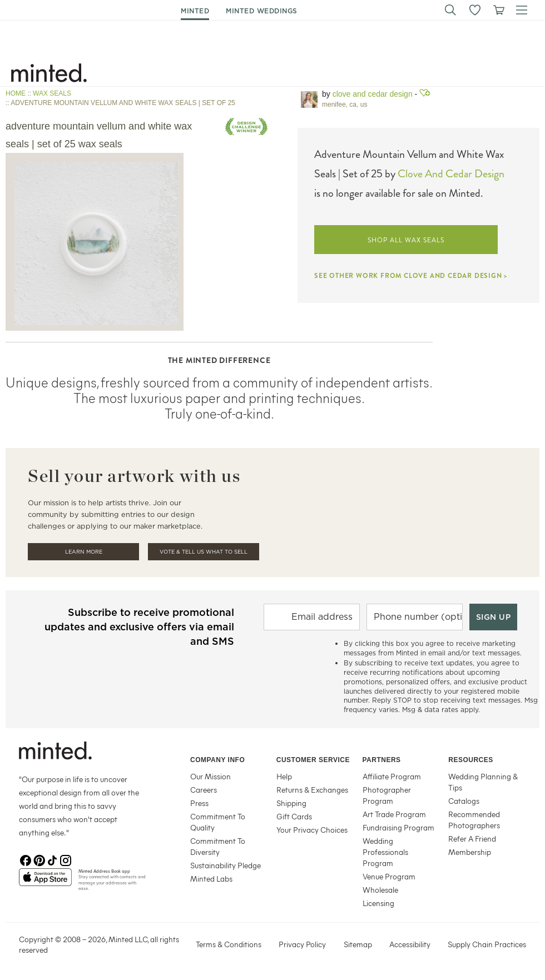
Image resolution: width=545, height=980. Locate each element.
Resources (471, 760)
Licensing (378, 903)
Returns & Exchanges (312, 790)
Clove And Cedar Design (451, 174)
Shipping (291, 803)
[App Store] (45, 882)
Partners (382, 760)
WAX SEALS (52, 93)
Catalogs (464, 801)
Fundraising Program (398, 827)
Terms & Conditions (229, 944)
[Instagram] (66, 859)
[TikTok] (52, 859)
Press (199, 803)
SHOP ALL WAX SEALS (406, 240)
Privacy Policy (302, 944)
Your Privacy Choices (312, 830)
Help (284, 776)
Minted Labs (211, 879)
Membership (470, 852)
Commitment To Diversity (218, 846)
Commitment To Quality (218, 822)
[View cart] (498, 10)
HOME (16, 93)
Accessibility (410, 944)
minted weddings (262, 11)
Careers (204, 790)
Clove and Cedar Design (373, 94)
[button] (450, 10)
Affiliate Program (392, 776)
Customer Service (313, 760)
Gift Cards (294, 816)
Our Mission (210, 776)
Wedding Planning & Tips (483, 782)
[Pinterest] (39, 859)
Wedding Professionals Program (385, 852)
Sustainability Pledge (226, 865)
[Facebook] (26, 859)
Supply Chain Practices (487, 944)
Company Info (217, 760)
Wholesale (380, 890)
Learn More (84, 552)
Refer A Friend (472, 839)
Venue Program (389, 876)
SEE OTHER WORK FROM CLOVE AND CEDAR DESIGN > (411, 276)
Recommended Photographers (474, 820)
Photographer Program (387, 795)
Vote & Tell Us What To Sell (204, 552)
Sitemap (358, 944)
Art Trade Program (394, 814)
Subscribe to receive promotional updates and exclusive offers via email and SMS (139, 627)
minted (195, 11)
